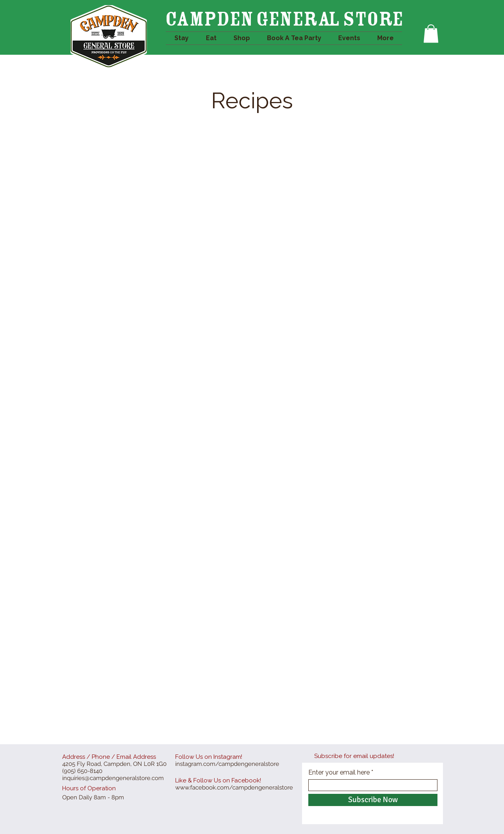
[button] (431, 34)
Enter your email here (339, 773)
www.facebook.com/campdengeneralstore (234, 788)
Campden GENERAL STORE (284, 19)
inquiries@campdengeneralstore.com (113, 778)
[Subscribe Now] (373, 800)
